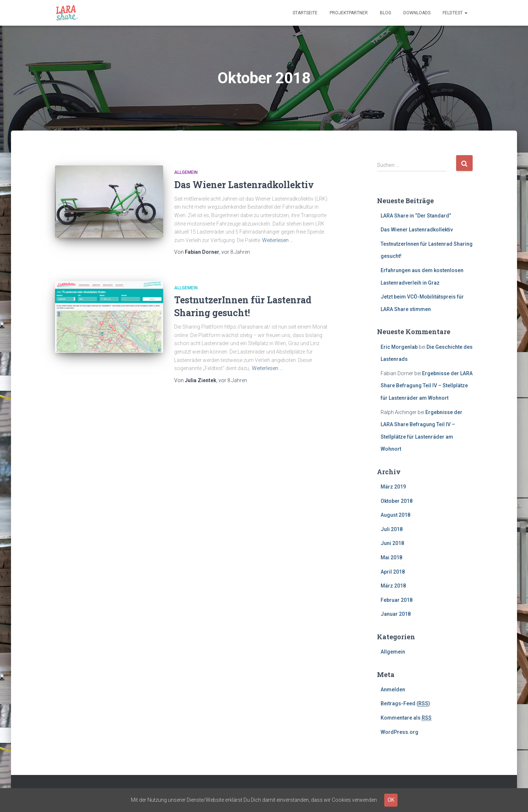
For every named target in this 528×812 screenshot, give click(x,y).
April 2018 (393, 572)
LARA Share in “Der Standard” (416, 216)
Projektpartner (349, 13)
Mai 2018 (391, 557)
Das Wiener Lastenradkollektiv (244, 185)
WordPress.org (399, 732)
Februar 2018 (397, 600)
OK (391, 800)
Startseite (305, 13)
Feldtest (455, 13)
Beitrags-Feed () (405, 704)
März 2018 (393, 586)
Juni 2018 (392, 543)
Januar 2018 (396, 614)
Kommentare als (406, 718)
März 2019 (393, 487)
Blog (386, 13)
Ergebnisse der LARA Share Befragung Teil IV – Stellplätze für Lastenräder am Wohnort (427, 386)
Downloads (417, 13)
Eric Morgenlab (399, 347)
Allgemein (186, 172)
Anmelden (393, 690)
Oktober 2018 (397, 501)
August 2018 (395, 515)
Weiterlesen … (278, 240)
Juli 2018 (392, 529)
